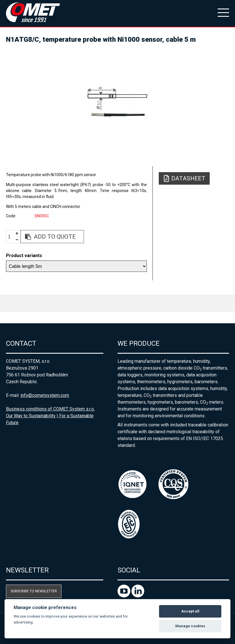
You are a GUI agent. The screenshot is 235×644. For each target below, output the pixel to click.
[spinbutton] (11, 237)
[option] (118, 102)
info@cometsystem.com (45, 395)
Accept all (190, 611)
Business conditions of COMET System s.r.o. (50, 409)
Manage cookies (190, 626)
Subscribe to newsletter (34, 591)
